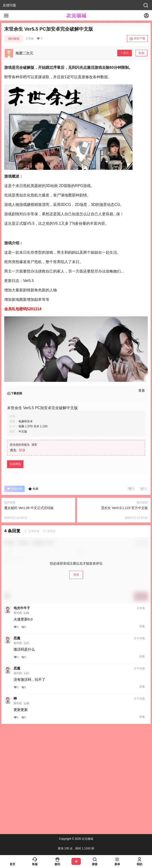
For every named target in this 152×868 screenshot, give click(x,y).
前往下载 (137, 39)
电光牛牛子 (22, 608)
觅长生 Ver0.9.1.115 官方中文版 (124, 508)
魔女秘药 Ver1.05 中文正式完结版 (29, 508)
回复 (142, 626)
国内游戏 (14, 39)
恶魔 (17, 638)
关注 (125, 53)
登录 (22, 450)
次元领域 (87, 839)
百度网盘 (15, 464)
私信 (141, 53)
